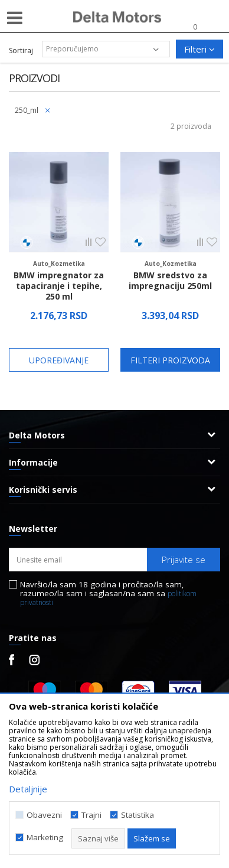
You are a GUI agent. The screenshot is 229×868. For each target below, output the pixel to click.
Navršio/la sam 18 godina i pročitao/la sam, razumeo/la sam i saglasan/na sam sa (108, 594)
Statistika (138, 815)
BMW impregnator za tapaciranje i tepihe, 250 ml (59, 286)
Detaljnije (28, 789)
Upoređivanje (59, 360)
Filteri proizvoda (170, 360)
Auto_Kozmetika (59, 264)
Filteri (199, 49)
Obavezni (44, 815)
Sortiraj (21, 51)
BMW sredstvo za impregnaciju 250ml (170, 281)
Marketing (45, 838)
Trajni (91, 815)
